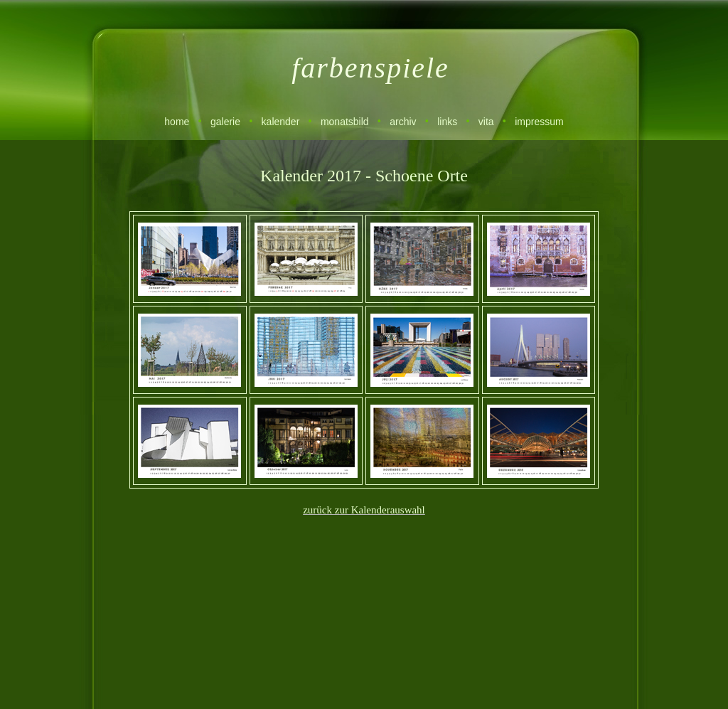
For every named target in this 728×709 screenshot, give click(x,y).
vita (486, 122)
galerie (225, 122)
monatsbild (345, 122)
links (447, 122)
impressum (539, 122)
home (177, 122)
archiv (403, 122)
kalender (281, 122)
